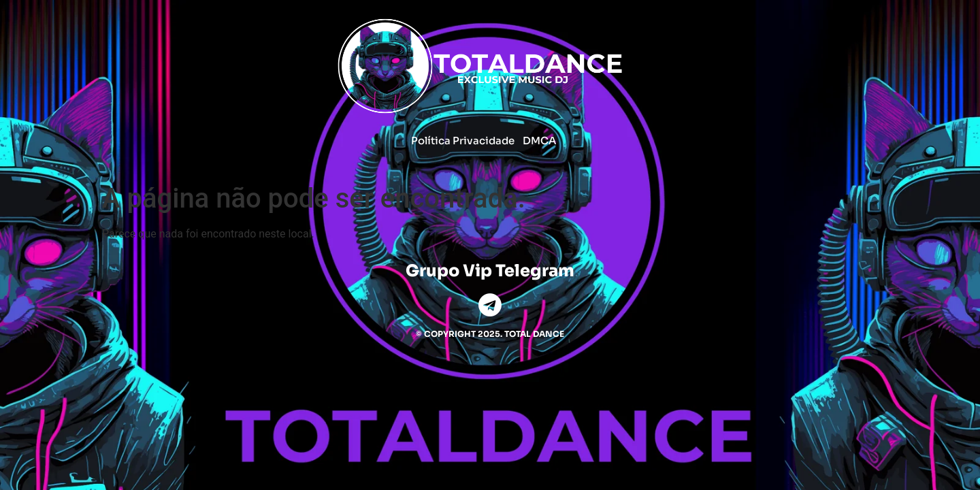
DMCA (539, 141)
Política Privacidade (463, 141)
